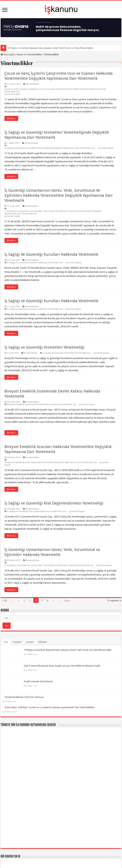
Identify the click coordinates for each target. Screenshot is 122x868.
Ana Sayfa (8, 54)
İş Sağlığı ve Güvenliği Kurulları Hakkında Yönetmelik (51, 301)
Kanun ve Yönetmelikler (29, 54)
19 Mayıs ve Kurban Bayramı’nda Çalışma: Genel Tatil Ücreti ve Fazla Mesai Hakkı (50, 48)
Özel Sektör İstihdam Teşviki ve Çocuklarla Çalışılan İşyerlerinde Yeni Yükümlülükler (50, 691)
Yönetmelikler (33, 84)
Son (6, 642)
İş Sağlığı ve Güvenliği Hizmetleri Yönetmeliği (44, 347)
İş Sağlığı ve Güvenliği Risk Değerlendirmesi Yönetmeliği (54, 503)
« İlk (5, 601)
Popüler (17, 642)
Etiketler (43, 642)
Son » (67, 601)
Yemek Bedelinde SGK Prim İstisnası (24, 681)
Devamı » (11, 118)
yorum (30, 642)
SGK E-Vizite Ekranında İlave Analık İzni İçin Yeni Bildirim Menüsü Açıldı (43, 660)
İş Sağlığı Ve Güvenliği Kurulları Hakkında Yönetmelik (51, 254)
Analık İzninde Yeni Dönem (19, 670)
